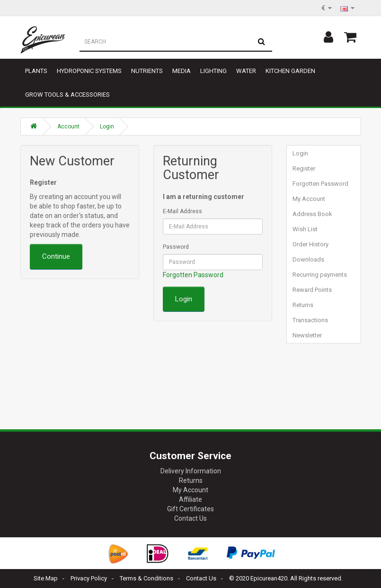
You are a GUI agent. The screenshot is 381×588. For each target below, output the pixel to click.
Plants (36, 71)
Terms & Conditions (146, 578)
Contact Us (190, 518)
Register (304, 168)
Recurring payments (320, 275)
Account (68, 127)
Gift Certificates (190, 509)
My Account (309, 199)
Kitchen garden (290, 71)
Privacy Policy (89, 578)
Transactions (310, 320)
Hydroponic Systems (89, 71)
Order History (310, 244)
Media (182, 71)
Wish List (305, 229)
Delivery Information (191, 471)
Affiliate (190, 499)
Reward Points (312, 290)
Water (246, 71)
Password (176, 247)
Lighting (213, 71)
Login (107, 127)
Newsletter (307, 335)
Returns (303, 305)
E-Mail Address (182, 211)
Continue (56, 256)
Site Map (46, 578)
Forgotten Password (193, 275)
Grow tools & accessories (67, 95)
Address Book (312, 214)
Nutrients (147, 71)
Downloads (308, 259)
